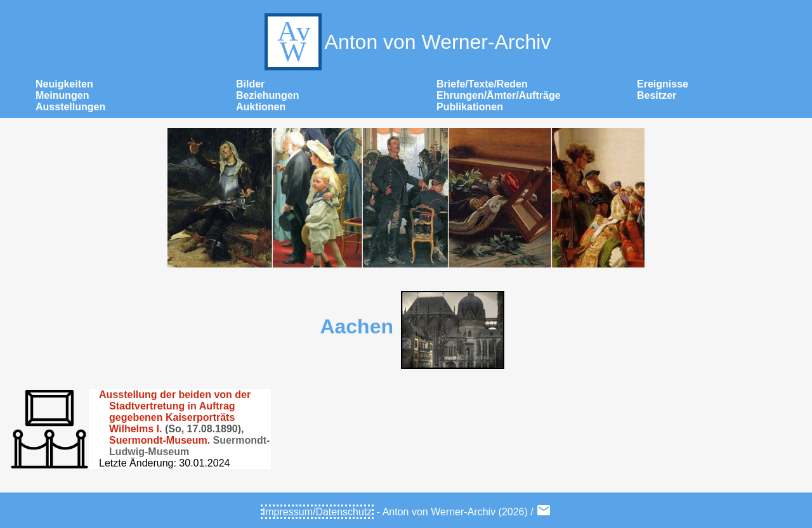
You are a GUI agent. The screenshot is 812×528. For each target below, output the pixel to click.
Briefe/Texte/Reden (482, 84)
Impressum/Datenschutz (318, 512)
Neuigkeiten (64, 84)
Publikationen (470, 107)
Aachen (357, 326)
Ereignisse (663, 84)
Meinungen (62, 95)
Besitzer (657, 95)
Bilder (250, 84)
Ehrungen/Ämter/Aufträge (499, 95)
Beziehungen (268, 95)
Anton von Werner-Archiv (406, 42)
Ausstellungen (70, 107)
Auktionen (261, 107)
